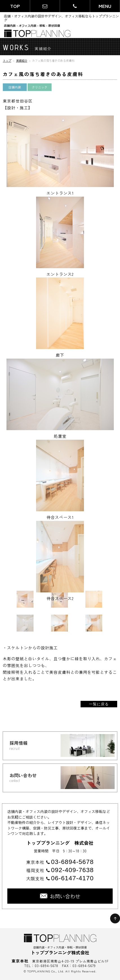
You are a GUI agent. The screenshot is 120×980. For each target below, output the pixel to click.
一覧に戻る (99, 704)
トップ (7, 60)
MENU (105, 6)
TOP (15, 6)
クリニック (40, 87)
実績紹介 (22, 60)
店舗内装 (15, 87)
